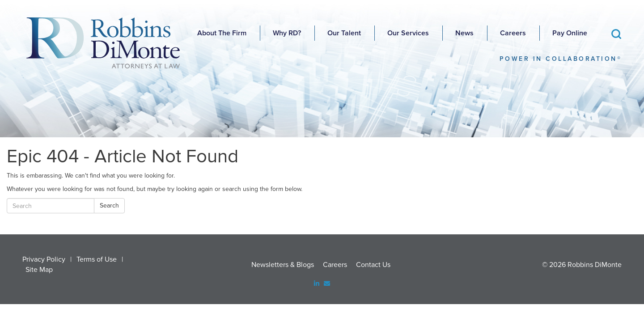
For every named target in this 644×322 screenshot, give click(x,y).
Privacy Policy (44, 259)
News (464, 33)
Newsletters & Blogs (283, 265)
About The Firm (222, 33)
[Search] (51, 206)
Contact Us (373, 265)
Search (109, 205)
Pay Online (570, 33)
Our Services (408, 33)
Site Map (39, 270)
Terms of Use (97, 259)
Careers (513, 33)
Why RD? (287, 33)
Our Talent (344, 33)
